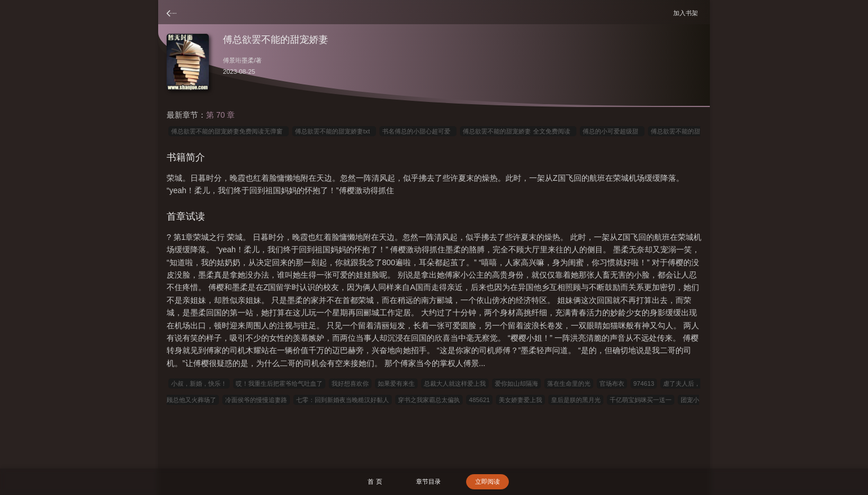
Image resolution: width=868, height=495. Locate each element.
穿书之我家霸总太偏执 (429, 400)
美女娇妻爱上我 (520, 400)
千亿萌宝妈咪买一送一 (641, 400)
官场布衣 (612, 383)
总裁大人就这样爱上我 (455, 383)
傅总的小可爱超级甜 (612, 131)
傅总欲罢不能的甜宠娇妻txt (334, 131)
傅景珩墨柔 (238, 60)
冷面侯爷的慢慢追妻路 (256, 400)
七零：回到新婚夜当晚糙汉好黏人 (343, 400)
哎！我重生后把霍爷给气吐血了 (279, 383)
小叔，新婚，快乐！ (199, 383)
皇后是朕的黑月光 (576, 400)
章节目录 (428, 481)
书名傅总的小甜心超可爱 (418, 131)
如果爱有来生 (396, 383)
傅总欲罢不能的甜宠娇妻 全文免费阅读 (518, 131)
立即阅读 (487, 481)
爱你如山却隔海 (516, 383)
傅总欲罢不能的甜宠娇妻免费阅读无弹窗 (229, 131)
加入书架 (687, 13)
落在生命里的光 (569, 383)
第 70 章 (220, 115)
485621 (479, 400)
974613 (644, 383)
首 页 (375, 481)
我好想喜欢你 (350, 383)
